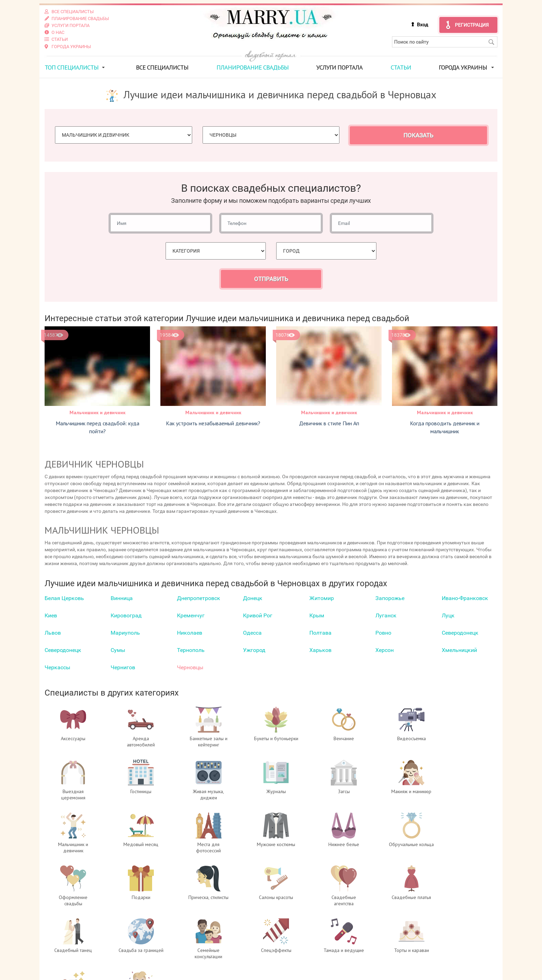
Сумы (118, 650)
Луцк (448, 615)
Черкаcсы (57, 667)
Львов (53, 632)
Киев (51, 615)
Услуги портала (339, 67)
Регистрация (472, 25)
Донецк (253, 598)
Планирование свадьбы (253, 67)
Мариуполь (125, 632)
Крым (317, 615)
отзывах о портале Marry (456, 944)
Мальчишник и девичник (97, 412)
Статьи (401, 67)
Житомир (322, 598)
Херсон (385, 650)
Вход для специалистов (193, 944)
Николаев (190, 632)
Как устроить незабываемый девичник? (213, 423)
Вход (422, 25)
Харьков (320, 650)
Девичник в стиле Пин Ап (329, 423)
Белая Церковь (64, 598)
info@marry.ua (307, 964)
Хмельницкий (459, 650)
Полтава (320, 632)
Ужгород (254, 650)
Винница (122, 598)
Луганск (386, 615)
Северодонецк (460, 632)
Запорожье (390, 598)
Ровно (383, 632)
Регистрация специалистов (197, 951)
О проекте (173, 937)
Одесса (252, 632)
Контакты (173, 964)
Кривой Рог (258, 615)
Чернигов (123, 667)
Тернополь (191, 650)
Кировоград (126, 615)
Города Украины (463, 67)
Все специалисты (162, 67)
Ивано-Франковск (465, 598)
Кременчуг (191, 615)
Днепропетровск (199, 598)
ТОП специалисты (72, 67)
